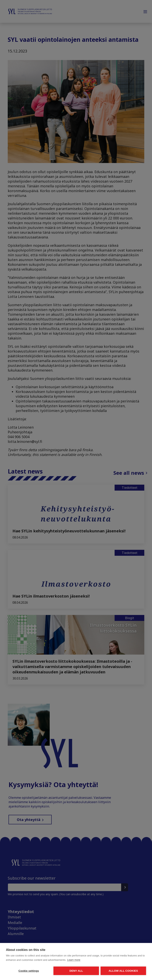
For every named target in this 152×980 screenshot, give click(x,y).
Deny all (76, 971)
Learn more (74, 960)
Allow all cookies (123, 971)
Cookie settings (29, 971)
